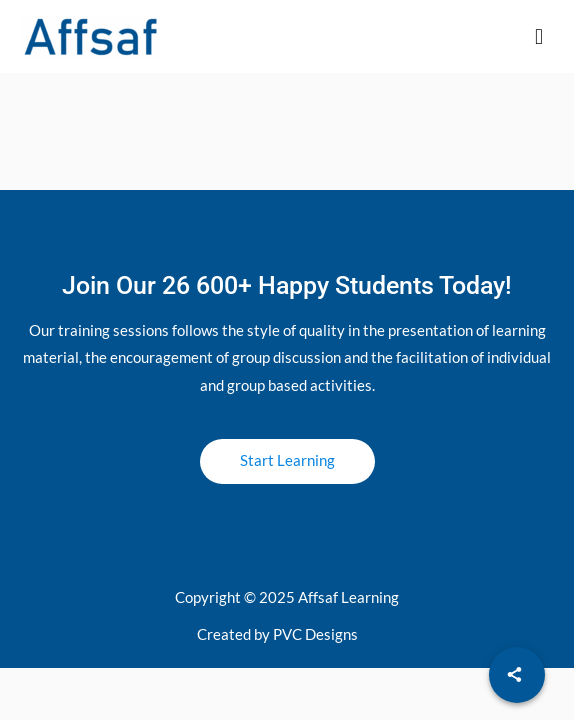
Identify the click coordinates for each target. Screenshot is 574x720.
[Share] (517, 675)
